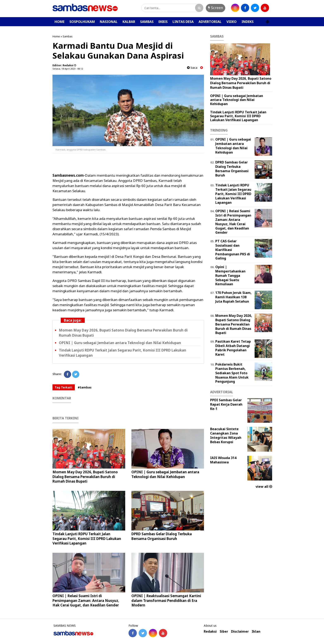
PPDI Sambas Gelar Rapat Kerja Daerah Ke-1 (226, 404)
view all (264, 487)
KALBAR (129, 22)
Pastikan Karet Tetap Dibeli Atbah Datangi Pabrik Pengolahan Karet (233, 348)
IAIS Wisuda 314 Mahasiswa (223, 460)
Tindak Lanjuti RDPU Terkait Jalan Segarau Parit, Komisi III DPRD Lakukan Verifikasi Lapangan (87, 538)
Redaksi (210, 632)
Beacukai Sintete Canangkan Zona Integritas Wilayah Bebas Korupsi (226, 435)
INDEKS (248, 22)
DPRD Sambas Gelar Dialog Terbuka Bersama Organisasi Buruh (162, 536)
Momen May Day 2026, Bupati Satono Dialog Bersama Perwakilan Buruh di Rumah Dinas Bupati (85, 476)
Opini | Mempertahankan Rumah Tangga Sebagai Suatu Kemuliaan (230, 275)
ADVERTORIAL (210, 22)
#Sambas (85, 387)
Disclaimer (240, 632)
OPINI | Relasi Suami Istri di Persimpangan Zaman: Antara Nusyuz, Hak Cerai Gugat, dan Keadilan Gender (86, 600)
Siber (224, 632)
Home (56, 36)
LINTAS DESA (183, 22)
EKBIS (163, 22)
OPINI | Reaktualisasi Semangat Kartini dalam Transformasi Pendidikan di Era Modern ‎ (166, 600)
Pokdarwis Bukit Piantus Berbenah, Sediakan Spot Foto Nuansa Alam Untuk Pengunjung (232, 373)
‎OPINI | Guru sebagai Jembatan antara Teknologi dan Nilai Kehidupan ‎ (120, 343)
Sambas (68, 36)
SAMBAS (147, 22)
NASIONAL (109, 22)
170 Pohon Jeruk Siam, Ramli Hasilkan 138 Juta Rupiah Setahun (233, 297)
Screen (216, 8)
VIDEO (232, 22)
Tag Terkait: (64, 387)
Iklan (256, 632)
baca (192, 68)
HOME (60, 22)
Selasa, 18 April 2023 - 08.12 (68, 69)
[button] (267, 20)
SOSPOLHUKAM (82, 22)
